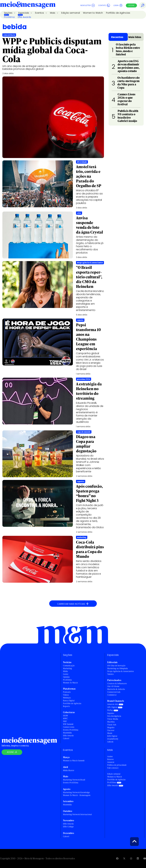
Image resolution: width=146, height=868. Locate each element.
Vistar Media (113, 719)
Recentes (117, 37)
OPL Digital (112, 707)
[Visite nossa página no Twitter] (124, 858)
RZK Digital (112, 736)
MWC (65, 718)
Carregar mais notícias (73, 604)
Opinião (66, 677)
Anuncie (111, 762)
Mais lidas (135, 37)
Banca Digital (69, 701)
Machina (111, 722)
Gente (66, 674)
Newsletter (88, 5)
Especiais (24, 13)
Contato (104, 5)
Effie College (68, 827)
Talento (110, 674)
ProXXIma (9, 17)
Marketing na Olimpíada (118, 668)
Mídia (65, 671)
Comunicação (69, 666)
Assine (131, 5)
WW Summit (68, 724)
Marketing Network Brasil (74, 780)
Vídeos (66, 695)
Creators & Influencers (117, 683)
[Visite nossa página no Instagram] (131, 858)
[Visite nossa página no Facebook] (117, 858)
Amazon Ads (113, 704)
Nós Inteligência (114, 716)
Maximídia (67, 733)
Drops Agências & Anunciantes (121, 671)
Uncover (111, 730)
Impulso (111, 713)
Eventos (40, 13)
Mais (53, 13)
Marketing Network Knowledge (76, 792)
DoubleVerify (113, 739)
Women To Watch (70, 683)
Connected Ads (114, 692)
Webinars (67, 698)
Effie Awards (24, 17)
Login (118, 5)
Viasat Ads (112, 725)
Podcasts (67, 692)
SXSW (65, 716)
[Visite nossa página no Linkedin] (138, 858)
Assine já (12, 752)
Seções (8, 13)
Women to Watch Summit (74, 761)
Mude (110, 733)
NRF (65, 721)
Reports (66, 706)
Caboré (66, 738)
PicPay (110, 710)
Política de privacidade (117, 765)
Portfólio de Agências (118, 13)
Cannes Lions (69, 727)
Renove (110, 759)
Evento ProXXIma (71, 730)
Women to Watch (93, 13)
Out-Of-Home (113, 686)
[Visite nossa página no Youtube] (145, 858)
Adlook (110, 742)
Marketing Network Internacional (77, 814)
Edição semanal (71, 13)
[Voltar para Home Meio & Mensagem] (28, 5)
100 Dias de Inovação (116, 666)
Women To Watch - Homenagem (77, 795)
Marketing (67, 668)
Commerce (112, 695)
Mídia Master (69, 770)
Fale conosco (113, 768)
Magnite (111, 727)
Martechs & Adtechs (116, 689)
